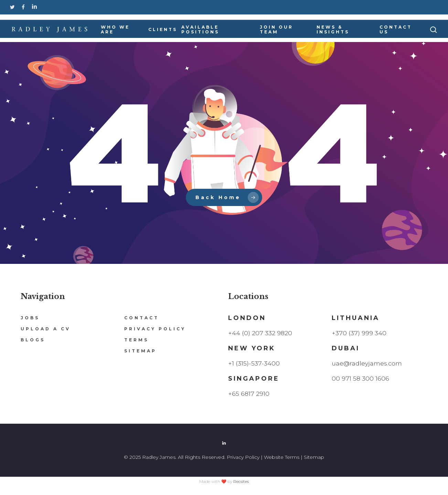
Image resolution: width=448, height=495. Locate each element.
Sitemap (140, 351)
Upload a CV (46, 329)
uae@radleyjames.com (367, 363)
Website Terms (282, 457)
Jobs (30, 318)
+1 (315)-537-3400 (254, 363)
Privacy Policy (155, 329)
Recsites (241, 481)
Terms (136, 340)
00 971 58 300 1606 (361, 379)
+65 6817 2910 (249, 394)
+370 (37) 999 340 (359, 333)
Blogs (33, 340)
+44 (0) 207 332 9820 (260, 333)
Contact (142, 318)
